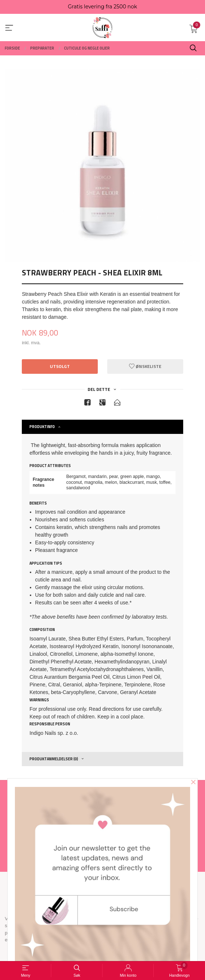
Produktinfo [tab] (42, 427)
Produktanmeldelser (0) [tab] (54, 759)
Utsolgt (60, 366)
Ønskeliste (145, 366)
